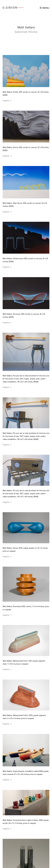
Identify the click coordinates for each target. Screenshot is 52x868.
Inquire (6, 100)
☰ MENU (44, 8)
